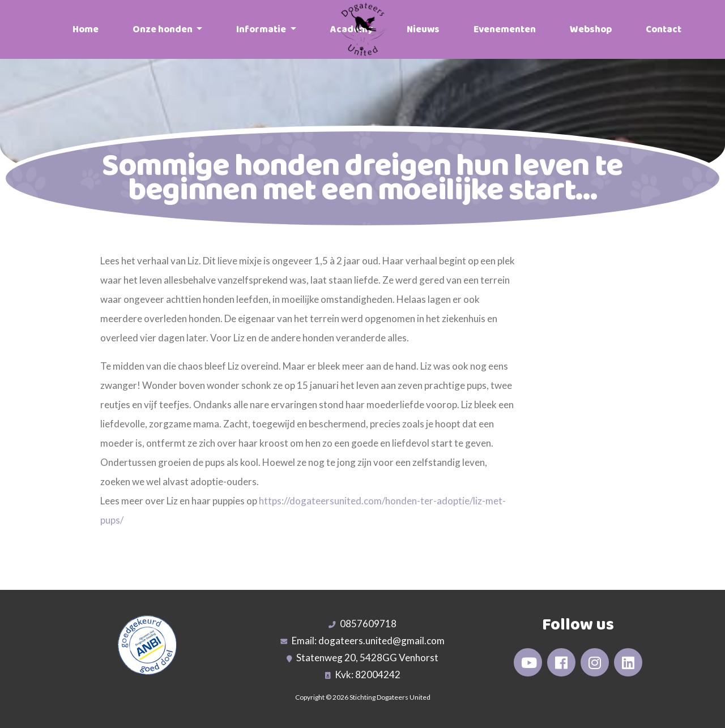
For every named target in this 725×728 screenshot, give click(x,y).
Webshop (591, 29)
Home (86, 29)
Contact (664, 29)
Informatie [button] (262, 29)
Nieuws (423, 29)
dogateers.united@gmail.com (381, 641)
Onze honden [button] (163, 29)
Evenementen (505, 29)
